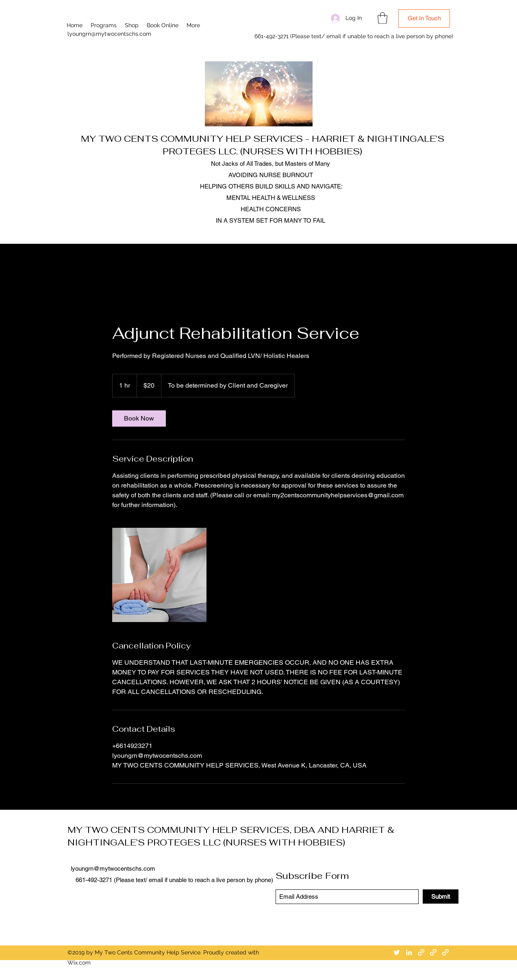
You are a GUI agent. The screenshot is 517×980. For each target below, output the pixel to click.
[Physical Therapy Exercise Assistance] (159, 575)
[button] (382, 18)
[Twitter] (267, 18)
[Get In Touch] (424, 18)
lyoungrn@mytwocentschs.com (109, 34)
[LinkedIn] (280, 18)
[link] (139, 418)
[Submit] (441, 897)
